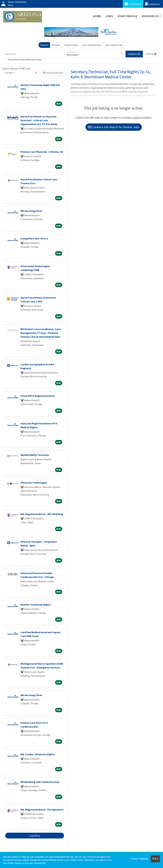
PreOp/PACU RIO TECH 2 (34, 238)
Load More (35, 836)
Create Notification (53, 73)
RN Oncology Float (31, 211)
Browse (56, 45)
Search (44, 45)
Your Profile (128, 16)
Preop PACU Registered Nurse (38, 396)
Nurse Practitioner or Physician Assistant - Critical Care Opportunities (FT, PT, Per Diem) (39, 120)
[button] (151, 54)
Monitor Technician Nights (36, 605)
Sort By (9, 73)
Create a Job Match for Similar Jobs (114, 127)
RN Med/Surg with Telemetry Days (40, 782)
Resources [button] (150, 16)
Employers (152, 4)
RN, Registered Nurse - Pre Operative (42, 810)
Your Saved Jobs (114, 45)
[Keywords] (34, 54)
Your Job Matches (92, 45)
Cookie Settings (139, 859)
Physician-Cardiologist (34, 483)
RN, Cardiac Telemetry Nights (38, 754)
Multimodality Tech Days (35, 455)
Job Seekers (133, 4)
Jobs (109, 16)
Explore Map (71, 45)
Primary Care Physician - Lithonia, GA (42, 152)
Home (97, 16)
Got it (155, 859)
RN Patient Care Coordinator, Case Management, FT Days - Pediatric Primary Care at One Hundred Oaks (41, 333)
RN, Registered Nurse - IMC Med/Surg (42, 514)
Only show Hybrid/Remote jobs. (25, 59)
